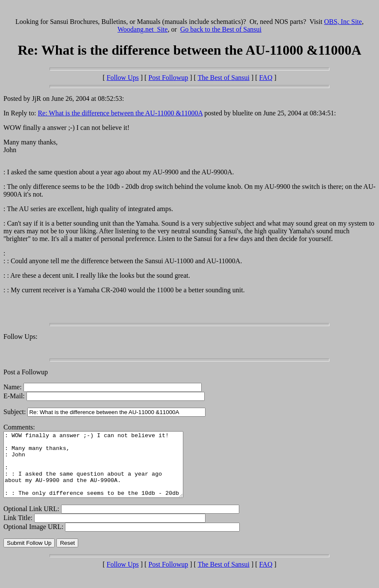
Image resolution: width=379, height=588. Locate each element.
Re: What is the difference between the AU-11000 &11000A (120, 113)
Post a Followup (26, 372)
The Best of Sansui (224, 78)
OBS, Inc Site (343, 22)
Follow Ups (123, 78)
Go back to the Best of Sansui (221, 29)
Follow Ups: (21, 337)
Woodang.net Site (142, 29)
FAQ (266, 78)
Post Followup (168, 78)
